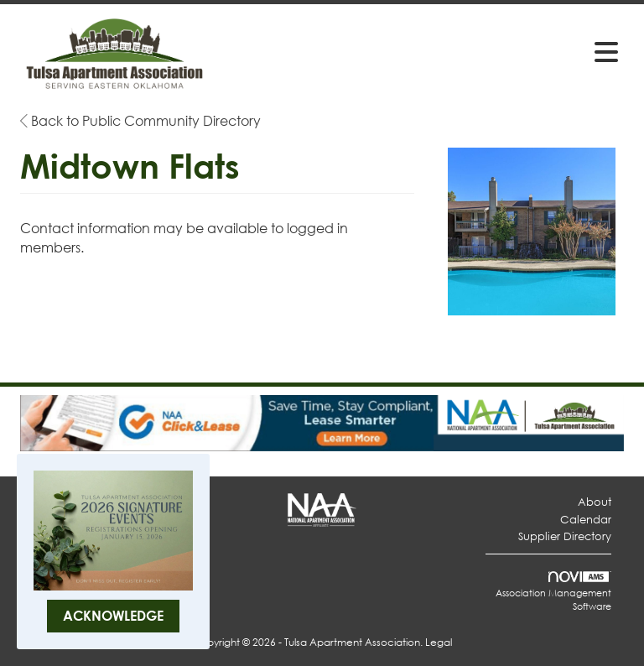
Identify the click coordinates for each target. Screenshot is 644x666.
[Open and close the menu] (422, 51)
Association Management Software (553, 592)
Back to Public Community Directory (140, 120)
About (595, 502)
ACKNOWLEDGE (113, 615)
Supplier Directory (565, 536)
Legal (439, 642)
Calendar (586, 520)
